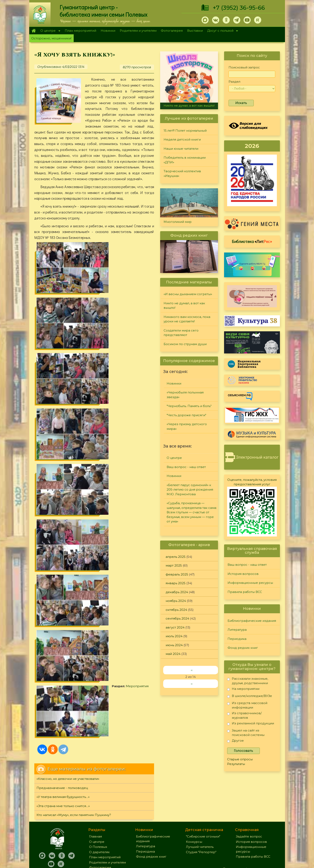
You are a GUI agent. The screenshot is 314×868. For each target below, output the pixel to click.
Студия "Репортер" (201, 807)
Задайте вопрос (249, 791)
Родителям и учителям (138, 31)
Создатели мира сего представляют (181, 333)
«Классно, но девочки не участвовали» (68, 373)
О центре (49, 31)
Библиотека (252, 241)
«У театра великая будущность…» (63, 391)
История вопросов (243, 574)
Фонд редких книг (243, 648)
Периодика (237, 639)
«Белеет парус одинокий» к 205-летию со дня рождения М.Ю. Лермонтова (190, 490)
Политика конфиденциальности (249, 823)
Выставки (195, 31)
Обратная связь (236, 830)
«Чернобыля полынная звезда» (185, 395)
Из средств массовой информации (247, 705)
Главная (34, 31)
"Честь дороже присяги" (186, 415)
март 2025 (174, 565)
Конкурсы (194, 796)
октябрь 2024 (176, 610)
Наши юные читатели (181, 149)
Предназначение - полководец (62, 382)
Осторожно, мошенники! (51, 38)
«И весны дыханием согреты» (188, 294)
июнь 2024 (174, 645)
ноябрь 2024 (176, 601)
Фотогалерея (172, 31)
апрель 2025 (176, 557)
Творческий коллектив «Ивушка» (182, 173)
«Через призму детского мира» (187, 426)
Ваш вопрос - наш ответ (186, 467)
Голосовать (243, 751)
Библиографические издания (252, 621)
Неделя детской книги (182, 139)
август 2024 (175, 627)
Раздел (234, 82)
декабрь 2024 (177, 592)
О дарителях (99, 807)
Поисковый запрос (244, 67)
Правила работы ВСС (245, 592)
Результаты (236, 764)
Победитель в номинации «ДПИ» (185, 160)
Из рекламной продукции (251, 724)
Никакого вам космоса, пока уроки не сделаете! (187, 319)
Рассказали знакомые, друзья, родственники (248, 681)
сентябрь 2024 (177, 618)
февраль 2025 (177, 574)
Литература (237, 630)
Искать (241, 103)
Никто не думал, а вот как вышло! (189, 106)
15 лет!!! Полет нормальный (185, 131)
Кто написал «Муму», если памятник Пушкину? (74, 409)
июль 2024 (174, 636)
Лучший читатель (200, 801)
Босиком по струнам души (185, 344)
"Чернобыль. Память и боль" (189, 406)
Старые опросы (240, 759)
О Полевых (98, 801)
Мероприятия (60, 331)
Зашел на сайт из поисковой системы (246, 733)
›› (192, 684)
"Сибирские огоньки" (203, 791)
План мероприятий (80, 31)
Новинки (108, 31)
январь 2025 (176, 583)
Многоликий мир (178, 222)
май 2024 (173, 654)
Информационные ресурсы (250, 583)
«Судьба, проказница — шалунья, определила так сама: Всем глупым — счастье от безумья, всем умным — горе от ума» (192, 512)
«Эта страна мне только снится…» (63, 400)
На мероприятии (243, 690)
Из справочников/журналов (244, 715)
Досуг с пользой (221, 31)
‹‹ (192, 670)
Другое (235, 741)
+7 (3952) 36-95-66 (239, 8)
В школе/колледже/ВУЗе (250, 697)
